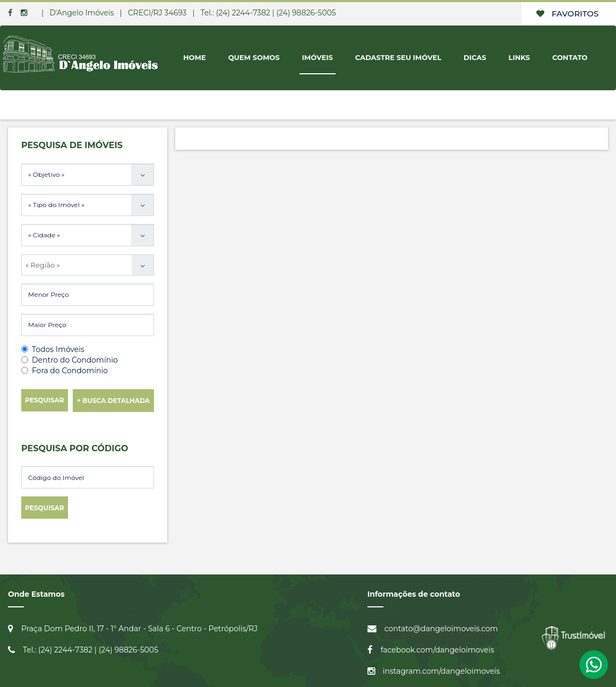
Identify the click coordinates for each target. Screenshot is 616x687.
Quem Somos (254, 57)
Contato (570, 57)
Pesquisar (45, 400)
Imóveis (318, 57)
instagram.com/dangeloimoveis (442, 671)
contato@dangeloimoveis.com (441, 629)
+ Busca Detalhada (113, 401)
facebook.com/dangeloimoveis (438, 650)
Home (195, 57)
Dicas (475, 57)
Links (519, 57)
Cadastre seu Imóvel (398, 57)
